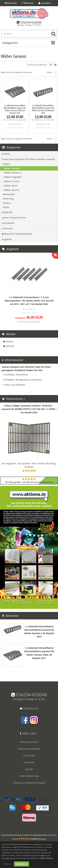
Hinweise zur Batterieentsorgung (29, 783)
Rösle (6, 207)
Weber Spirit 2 (12, 190)
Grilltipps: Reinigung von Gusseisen (23, 380)
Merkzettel (28, 3)
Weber (7, 164)
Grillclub (10, 346)
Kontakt (29, 769)
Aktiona (9, 341)
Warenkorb (11, 3)
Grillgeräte (7, 212)
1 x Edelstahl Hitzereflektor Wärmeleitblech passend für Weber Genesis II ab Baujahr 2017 (43, 109)
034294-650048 (31, 22)
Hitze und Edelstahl (15, 385)
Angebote (7, 239)
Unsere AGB (29, 756)
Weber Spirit (11, 186)
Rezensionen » (13, 399)
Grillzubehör (8, 223)
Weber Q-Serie (12, 181)
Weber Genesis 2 (13, 173)
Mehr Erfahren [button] (47, 858)
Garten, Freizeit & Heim (14, 218)
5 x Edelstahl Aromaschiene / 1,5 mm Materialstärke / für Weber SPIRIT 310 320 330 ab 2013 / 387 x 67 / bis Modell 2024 (29, 301)
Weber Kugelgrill (13, 177)
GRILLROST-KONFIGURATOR (17, 234)
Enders (7, 203)
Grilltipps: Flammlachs (17, 375)
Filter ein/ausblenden (37, 65)
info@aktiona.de (30, 708)
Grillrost (6, 154)
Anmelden (46, 3)
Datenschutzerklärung (29, 749)
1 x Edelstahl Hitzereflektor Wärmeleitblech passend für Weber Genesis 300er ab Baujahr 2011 (15, 109)
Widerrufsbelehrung (29, 776)
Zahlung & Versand (29, 742)
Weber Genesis (12, 168)
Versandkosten (21, 120)
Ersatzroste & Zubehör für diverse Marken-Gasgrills (28, 159)
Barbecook (9, 194)
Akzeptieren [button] (21, 864)
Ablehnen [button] (7, 864)
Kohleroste (7, 228)
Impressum (29, 762)
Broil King (9, 199)
